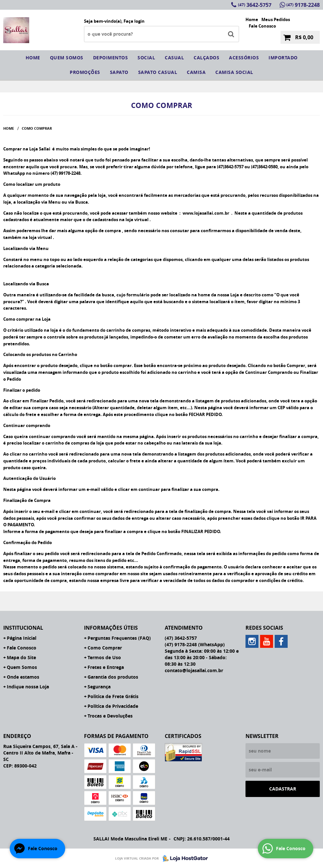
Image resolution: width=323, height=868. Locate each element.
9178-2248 (303, 5)
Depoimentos (111, 58)
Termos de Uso (104, 657)
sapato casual (158, 72)
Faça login (134, 21)
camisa (196, 72)
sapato (119, 72)
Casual (174, 58)
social (146, 58)
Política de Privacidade (113, 706)
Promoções (85, 72)
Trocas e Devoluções (110, 716)
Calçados (206, 58)
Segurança (99, 687)
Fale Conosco (262, 26)
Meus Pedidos (276, 19)
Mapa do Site (21, 657)
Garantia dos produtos (113, 677)
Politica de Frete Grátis (113, 696)
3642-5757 (255, 5)
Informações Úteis (111, 628)
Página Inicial (22, 638)
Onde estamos (23, 677)
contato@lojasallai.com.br (194, 670)
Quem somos (67, 58)
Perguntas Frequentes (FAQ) (119, 638)
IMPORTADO (283, 58)
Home (252, 19)
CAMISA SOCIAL (234, 72)
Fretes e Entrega (106, 667)
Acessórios (244, 58)
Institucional (23, 628)
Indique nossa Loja (28, 687)
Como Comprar (105, 648)
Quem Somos (22, 667)
